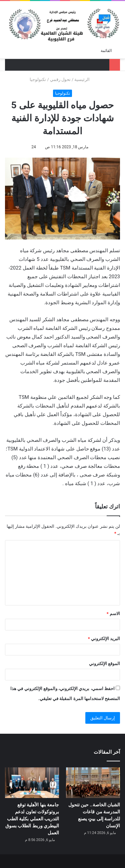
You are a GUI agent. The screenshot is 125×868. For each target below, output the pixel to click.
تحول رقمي (60, 79)
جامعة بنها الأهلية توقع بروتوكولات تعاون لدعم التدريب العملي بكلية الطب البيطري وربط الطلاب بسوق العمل (32, 819)
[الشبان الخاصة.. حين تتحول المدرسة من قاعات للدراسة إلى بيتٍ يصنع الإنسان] (93, 783)
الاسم (113, 614)
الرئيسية (85, 79)
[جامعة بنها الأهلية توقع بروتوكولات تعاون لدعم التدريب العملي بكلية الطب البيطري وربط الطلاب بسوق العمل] (32, 783)
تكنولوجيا (38, 79)
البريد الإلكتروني (104, 639)
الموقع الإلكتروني (104, 664)
